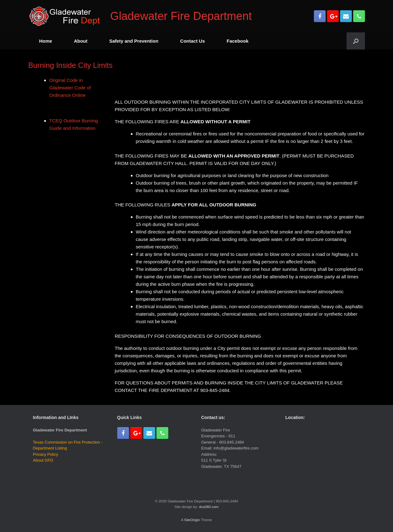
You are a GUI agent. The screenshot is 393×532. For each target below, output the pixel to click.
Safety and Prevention (134, 41)
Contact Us (192, 41)
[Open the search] (356, 41)
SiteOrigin (192, 520)
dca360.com (209, 507)
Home (46, 41)
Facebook (237, 41)
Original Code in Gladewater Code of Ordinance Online (70, 88)
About (81, 41)
